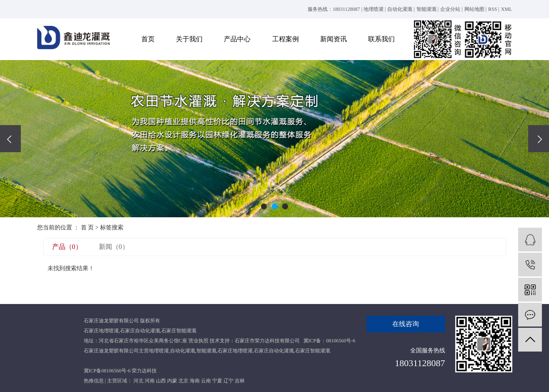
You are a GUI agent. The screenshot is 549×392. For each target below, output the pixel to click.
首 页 (88, 227)
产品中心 (237, 39)
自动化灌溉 (400, 9)
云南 (206, 381)
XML (507, 9)
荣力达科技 (144, 371)
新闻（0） (114, 247)
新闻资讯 (333, 39)
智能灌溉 (426, 9)
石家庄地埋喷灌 (101, 331)
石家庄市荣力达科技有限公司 (267, 341)
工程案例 (286, 39)
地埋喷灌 (374, 9)
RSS (493, 9)
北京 (183, 381)
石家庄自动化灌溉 (140, 331)
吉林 (240, 381)
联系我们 (381, 39)
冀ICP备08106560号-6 (107, 371)
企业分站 (450, 9)
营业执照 (198, 341)
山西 (161, 381)
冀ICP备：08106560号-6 (330, 341)
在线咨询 (406, 324)
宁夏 (217, 381)
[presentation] (10, 139)
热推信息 (94, 381)
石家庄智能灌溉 (179, 331)
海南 (195, 381)
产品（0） (67, 247)
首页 (148, 39)
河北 (138, 381)
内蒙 (172, 381)
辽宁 (228, 381)
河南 (150, 381)
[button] (264, 206)
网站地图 (474, 9)
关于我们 (189, 39)
